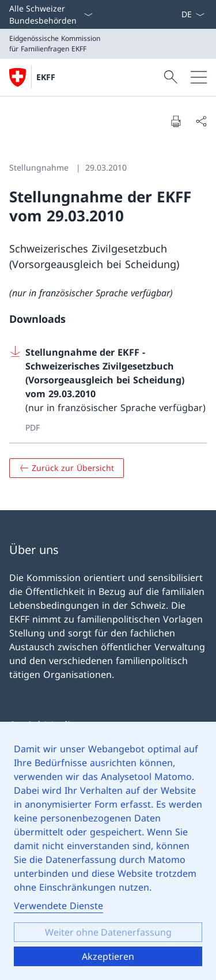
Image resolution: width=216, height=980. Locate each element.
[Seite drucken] (176, 121)
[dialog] (108, 851)
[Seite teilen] (201, 121)
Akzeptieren (108, 956)
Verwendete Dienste (58, 906)
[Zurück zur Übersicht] (67, 468)
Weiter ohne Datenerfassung (108, 932)
